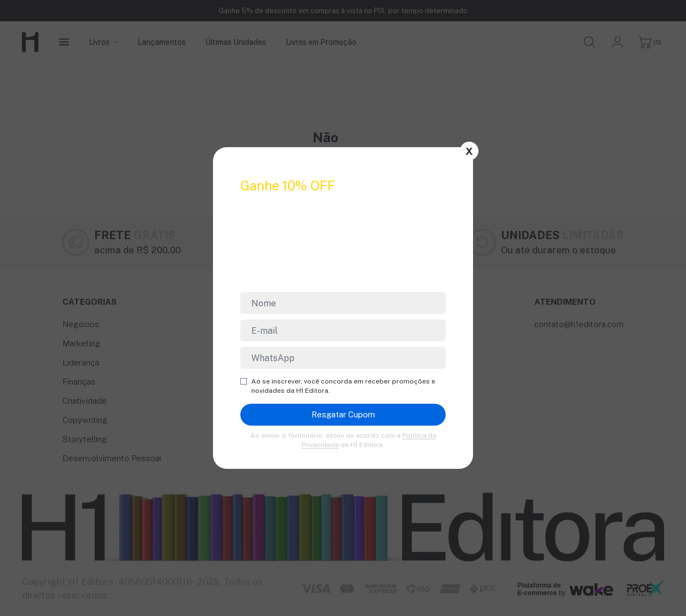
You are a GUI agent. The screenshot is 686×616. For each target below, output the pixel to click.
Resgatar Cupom (343, 414)
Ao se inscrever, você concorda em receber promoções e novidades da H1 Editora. (338, 386)
